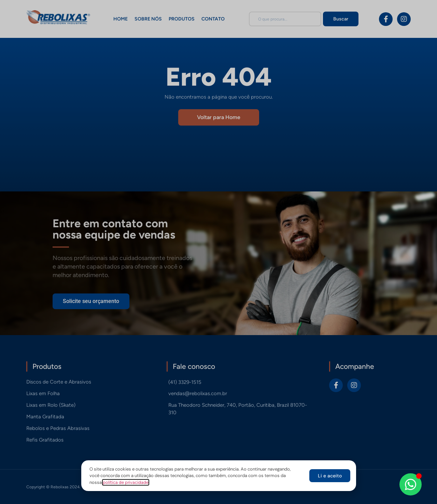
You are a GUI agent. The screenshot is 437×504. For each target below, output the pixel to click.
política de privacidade (126, 482)
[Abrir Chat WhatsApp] (411, 484)
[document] (218, 252)
